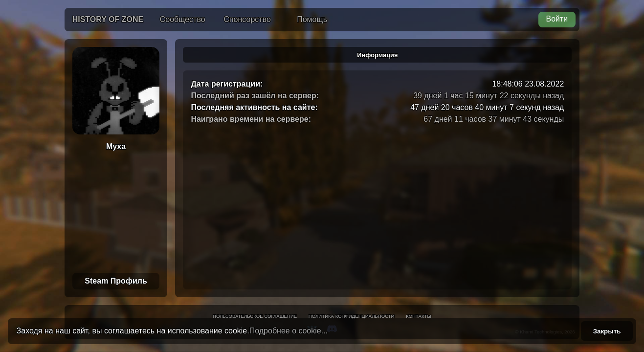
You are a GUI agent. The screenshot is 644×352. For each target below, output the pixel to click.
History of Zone (108, 19)
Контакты (419, 316)
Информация (377, 55)
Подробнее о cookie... (289, 331)
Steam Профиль (116, 281)
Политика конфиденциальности (352, 316)
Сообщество (183, 19)
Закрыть (607, 331)
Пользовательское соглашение (255, 316)
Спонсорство (247, 19)
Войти (557, 19)
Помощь (312, 19)
